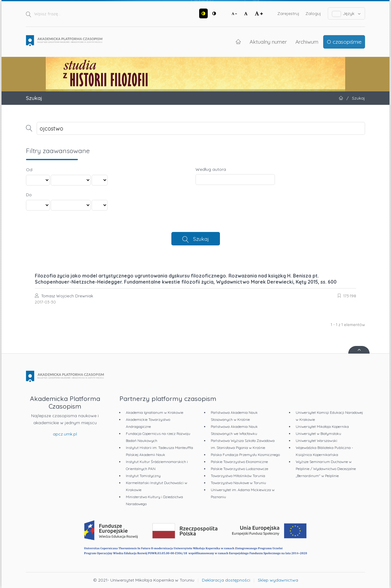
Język (347, 14)
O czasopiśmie (344, 42)
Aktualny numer (268, 42)
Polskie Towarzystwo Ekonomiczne (239, 462)
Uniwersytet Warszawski (316, 441)
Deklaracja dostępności (226, 580)
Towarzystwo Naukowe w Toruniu (238, 483)
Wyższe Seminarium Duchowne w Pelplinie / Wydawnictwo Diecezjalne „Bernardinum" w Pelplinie (326, 469)
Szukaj (201, 239)
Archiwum (307, 42)
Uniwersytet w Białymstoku (318, 434)
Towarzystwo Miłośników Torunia (238, 476)
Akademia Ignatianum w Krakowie (155, 412)
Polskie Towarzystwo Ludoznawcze (239, 469)
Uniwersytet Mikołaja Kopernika (322, 426)
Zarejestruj (288, 13)
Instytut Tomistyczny (143, 476)
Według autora (211, 169)
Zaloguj (313, 13)
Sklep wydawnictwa (278, 580)
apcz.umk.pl (65, 434)
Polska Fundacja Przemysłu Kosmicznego (245, 455)
